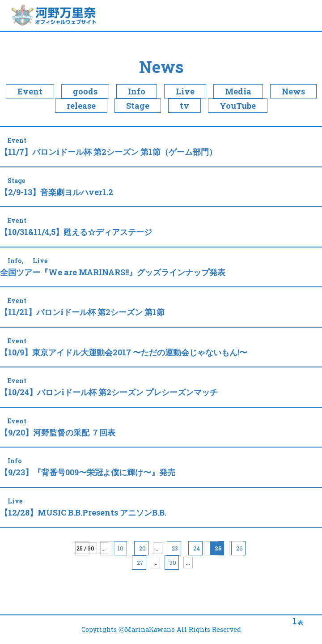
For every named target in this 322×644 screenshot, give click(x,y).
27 (140, 563)
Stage (138, 106)
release (81, 106)
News (161, 67)
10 (121, 548)
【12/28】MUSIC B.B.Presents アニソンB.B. (83, 512)
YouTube (238, 106)
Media (238, 91)
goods (85, 91)
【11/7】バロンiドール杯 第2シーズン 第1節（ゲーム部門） (108, 152)
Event (30, 91)
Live (185, 91)
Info (137, 91)
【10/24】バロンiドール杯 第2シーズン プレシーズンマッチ (109, 392)
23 (175, 548)
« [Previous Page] (107, 548)
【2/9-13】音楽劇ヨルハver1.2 (57, 192)
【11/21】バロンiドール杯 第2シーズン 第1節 (82, 312)
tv (184, 106)
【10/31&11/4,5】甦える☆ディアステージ (76, 232)
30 (173, 563)
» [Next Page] (211, 548)
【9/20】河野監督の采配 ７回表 (58, 432)
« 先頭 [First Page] (82, 548)
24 (197, 548)
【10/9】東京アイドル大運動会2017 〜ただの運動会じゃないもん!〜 (124, 352)
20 (142, 548)
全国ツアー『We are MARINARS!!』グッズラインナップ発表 (113, 272)
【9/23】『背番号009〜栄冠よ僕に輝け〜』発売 (88, 472)
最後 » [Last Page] (236, 548)
